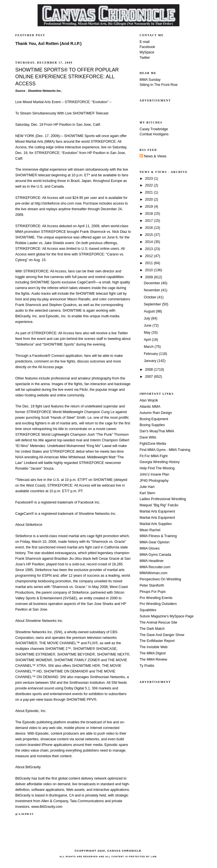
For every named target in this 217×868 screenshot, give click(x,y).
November (152, 290)
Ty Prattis (147, 666)
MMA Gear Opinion (155, 542)
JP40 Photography (154, 481)
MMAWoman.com (153, 573)
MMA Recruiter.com (155, 567)
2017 (149, 221)
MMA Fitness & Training (158, 536)
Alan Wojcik (149, 400)
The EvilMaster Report (157, 641)
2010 (149, 270)
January (151, 361)
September (153, 304)
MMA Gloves (150, 548)
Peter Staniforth (152, 585)
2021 (149, 192)
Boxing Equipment (154, 419)
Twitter (145, 58)
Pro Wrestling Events (156, 598)
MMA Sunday (150, 80)
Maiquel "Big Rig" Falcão (159, 505)
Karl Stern (147, 493)
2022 (149, 185)
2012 (149, 256)
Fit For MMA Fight (154, 456)
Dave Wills (148, 437)
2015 (149, 235)
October (151, 297)
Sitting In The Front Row (159, 85)
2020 (149, 199)
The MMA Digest (153, 653)
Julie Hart (147, 487)
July (147, 318)
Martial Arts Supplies (156, 524)
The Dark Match (152, 629)
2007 (149, 377)
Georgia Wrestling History (160, 462)
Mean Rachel (150, 530)
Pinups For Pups (153, 592)
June (148, 325)
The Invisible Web (154, 647)
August (150, 311)
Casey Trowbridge (154, 129)
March (149, 347)
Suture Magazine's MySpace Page (167, 616)
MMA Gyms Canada (155, 555)
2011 (149, 263)
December (152, 283)
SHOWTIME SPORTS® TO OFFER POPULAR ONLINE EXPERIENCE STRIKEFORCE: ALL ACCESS (67, 77)
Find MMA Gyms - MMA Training (165, 450)
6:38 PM (24, 814)
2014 (149, 242)
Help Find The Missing (157, 468)
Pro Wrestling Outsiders (158, 604)
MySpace (147, 52)
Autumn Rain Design (156, 413)
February (151, 354)
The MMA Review (153, 659)
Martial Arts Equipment (157, 511)
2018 (149, 214)
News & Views (153, 156)
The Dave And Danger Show (162, 635)
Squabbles (148, 610)
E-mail (145, 42)
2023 (149, 179)
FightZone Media (153, 444)
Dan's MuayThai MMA (157, 431)
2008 (149, 370)
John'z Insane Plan (154, 474)
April (148, 340)
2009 (149, 277)
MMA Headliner (152, 561)
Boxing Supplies (152, 425)
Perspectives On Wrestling (160, 579)
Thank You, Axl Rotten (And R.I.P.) (48, 44)
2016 (149, 228)
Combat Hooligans (154, 134)
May (148, 333)
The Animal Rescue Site (158, 622)
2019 (149, 207)
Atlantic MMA (150, 407)
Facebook (147, 47)
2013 (149, 249)
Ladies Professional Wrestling (163, 499)
